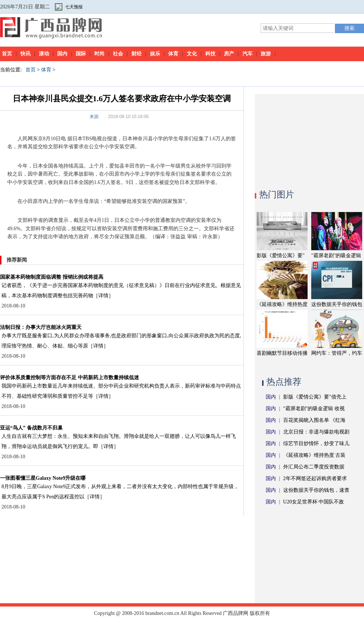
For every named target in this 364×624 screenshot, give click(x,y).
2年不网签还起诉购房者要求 (315, 478)
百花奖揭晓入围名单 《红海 (314, 420)
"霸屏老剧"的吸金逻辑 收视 (314, 409)
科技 (210, 54)
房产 (229, 54)
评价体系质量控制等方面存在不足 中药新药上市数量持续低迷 (70, 378)
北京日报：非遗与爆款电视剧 (316, 432)
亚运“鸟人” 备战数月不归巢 (31, 428)
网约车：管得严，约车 (337, 353)
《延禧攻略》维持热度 (282, 304)
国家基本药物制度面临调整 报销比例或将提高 (52, 277)
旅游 (266, 54)
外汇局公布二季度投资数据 (314, 467)
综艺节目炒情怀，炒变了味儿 (316, 444)
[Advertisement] (309, 140)
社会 (118, 54)
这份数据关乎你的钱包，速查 (316, 490)
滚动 (44, 54)
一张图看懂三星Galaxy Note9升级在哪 (43, 478)
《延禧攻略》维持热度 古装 (314, 455)
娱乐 (155, 54)
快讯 (25, 54)
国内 (62, 54)
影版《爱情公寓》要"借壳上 (315, 397)
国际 (81, 54)
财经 (136, 54)
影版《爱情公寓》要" (281, 256)
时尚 (99, 54)
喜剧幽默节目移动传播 (282, 353)
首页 (7, 54)
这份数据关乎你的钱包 (337, 304)
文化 (192, 54)
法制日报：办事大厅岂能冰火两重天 (41, 327)
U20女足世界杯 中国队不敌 (314, 502)
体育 (173, 54)
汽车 (248, 54)
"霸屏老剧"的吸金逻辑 (336, 256)
